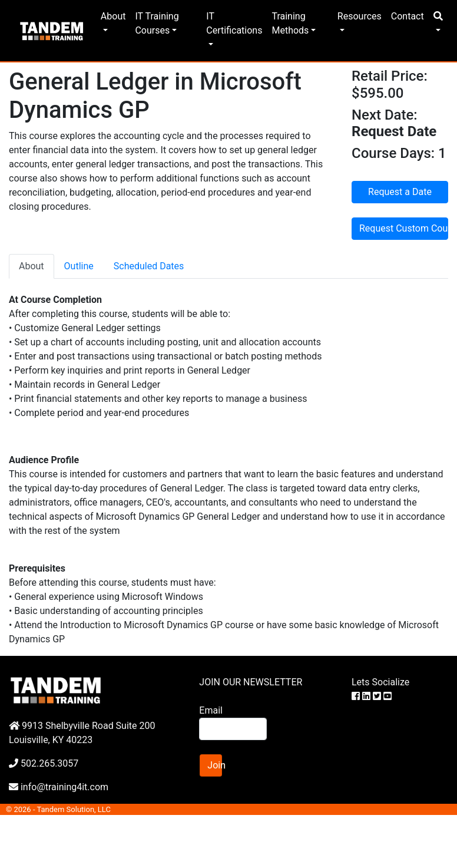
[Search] (233, 729)
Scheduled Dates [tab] (149, 266)
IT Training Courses (157, 23)
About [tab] (32, 266)
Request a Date (400, 192)
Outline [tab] (79, 266)
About (113, 16)
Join (215, 765)
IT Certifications (234, 23)
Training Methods (290, 23)
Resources (360, 16)
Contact (408, 16)
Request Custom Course (404, 228)
